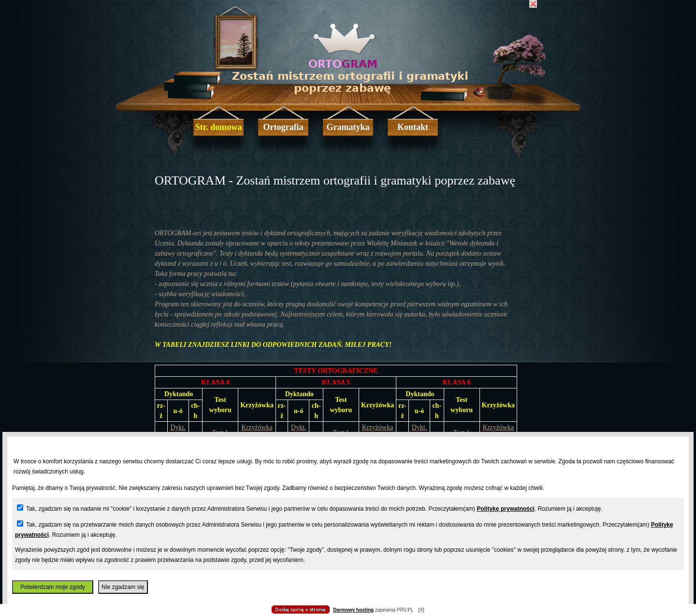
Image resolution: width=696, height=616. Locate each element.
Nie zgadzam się (123, 587)
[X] (421, 610)
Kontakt (413, 127)
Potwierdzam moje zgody (53, 587)
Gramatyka (348, 127)
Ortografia (283, 127)
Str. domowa (218, 127)
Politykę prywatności (505, 509)
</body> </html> (348, 48)
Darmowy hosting (353, 610)
